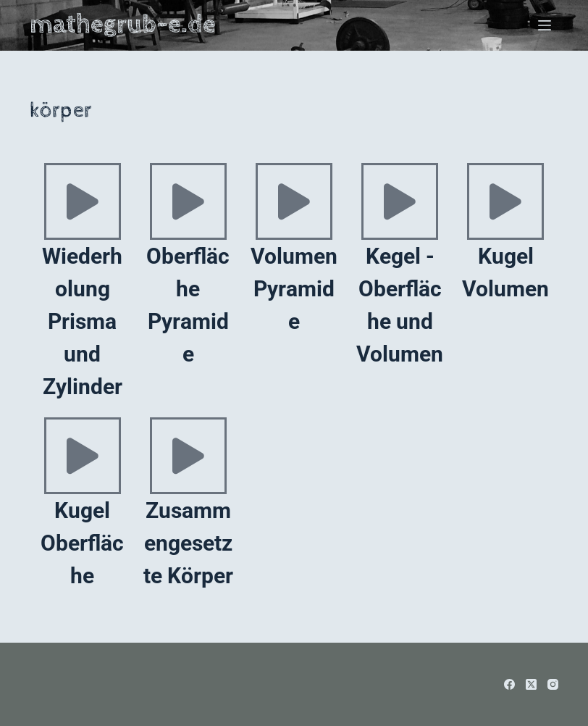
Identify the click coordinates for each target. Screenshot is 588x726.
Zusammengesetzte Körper (188, 543)
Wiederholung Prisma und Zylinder (82, 321)
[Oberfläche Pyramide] (188, 201)
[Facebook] (509, 684)
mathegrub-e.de (123, 25)
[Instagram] (553, 684)
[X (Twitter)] (531, 684)
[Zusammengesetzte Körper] (188, 456)
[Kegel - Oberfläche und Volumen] (400, 201)
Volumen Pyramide (294, 289)
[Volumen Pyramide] (294, 201)
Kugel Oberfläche (82, 543)
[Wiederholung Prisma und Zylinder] (83, 201)
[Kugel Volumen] (505, 201)
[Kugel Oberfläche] (83, 456)
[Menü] (545, 25)
